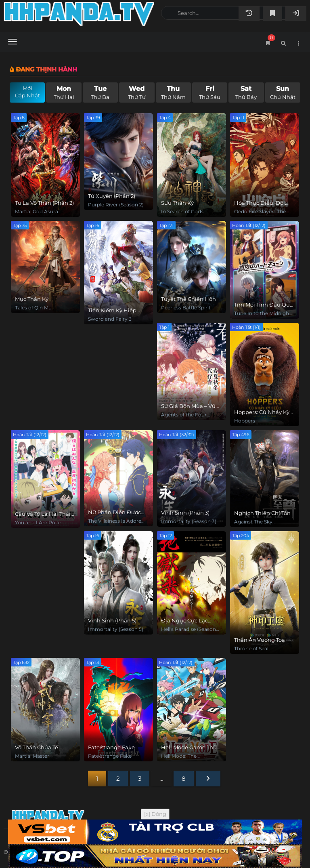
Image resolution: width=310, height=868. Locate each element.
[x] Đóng (155, 814)
